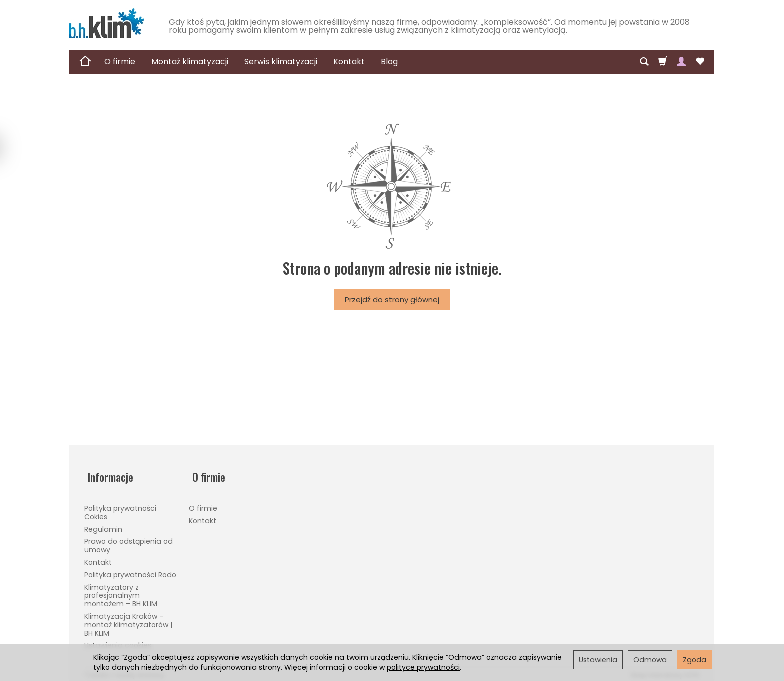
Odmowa (650, 660)
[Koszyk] (663, 62)
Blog (389, 62)
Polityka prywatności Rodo (130, 567)
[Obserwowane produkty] (700, 62)
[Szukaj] (644, 62)
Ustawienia (598, 660)
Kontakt (349, 62)
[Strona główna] (107, 23)
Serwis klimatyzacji (281, 62)
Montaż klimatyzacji (190, 62)
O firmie (120, 62)
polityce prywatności (423, 667)
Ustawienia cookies (118, 638)
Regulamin (103, 522)
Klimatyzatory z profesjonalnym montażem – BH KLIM (121, 588)
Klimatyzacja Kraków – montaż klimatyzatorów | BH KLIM (128, 617)
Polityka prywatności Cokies (120, 505)
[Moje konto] (681, 62)
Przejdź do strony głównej (392, 300)
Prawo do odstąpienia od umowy (129, 539)
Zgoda (695, 660)
